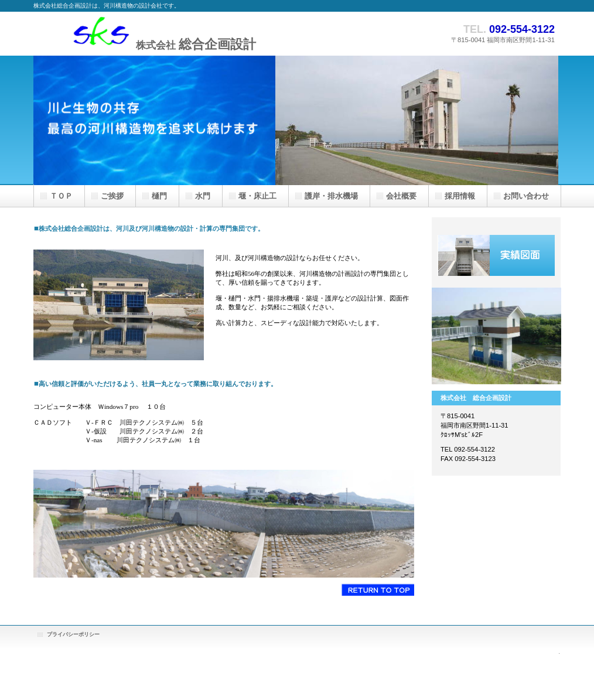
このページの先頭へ (378, 590)
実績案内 (496, 255)
